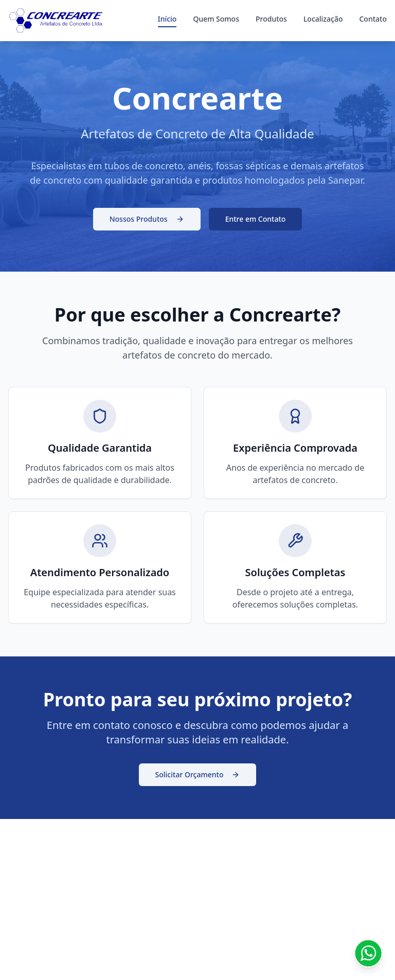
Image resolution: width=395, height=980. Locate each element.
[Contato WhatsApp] (368, 953)
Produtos (271, 19)
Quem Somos (216, 19)
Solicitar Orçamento (198, 774)
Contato (373, 19)
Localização (323, 19)
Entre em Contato (256, 219)
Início (167, 19)
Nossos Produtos (147, 219)
